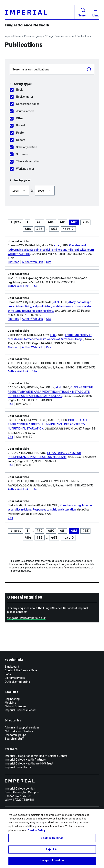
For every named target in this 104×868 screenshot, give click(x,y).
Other (16, 118)
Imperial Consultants (18, 767)
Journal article (22, 111)
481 (63, 222)
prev (18, 222)
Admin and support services (22, 728)
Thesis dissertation (25, 161)
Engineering (12, 699)
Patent (17, 125)
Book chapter (21, 97)
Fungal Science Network (27, 25)
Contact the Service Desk (21, 670)
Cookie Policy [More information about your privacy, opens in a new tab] (36, 830)
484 (28, 229)
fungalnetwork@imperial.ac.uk (26, 618)
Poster (17, 133)
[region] (52, 839)
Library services (15, 678)
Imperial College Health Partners (25, 760)
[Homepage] (40, 12)
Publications (84, 36)
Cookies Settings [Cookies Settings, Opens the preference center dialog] (52, 838)
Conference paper (24, 104)
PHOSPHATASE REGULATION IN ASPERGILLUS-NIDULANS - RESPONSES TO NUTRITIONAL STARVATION (48, 424)
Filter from (10, 184)
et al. (57, 245)
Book (16, 90)
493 (54, 229)
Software (19, 154)
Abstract (13, 262)
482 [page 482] (74, 222)
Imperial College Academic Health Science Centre (36, 756)
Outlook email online (17, 682)
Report (17, 140)
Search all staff (14, 739)
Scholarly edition (23, 147)
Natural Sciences (16, 706)
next (66, 229)
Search (83, 12)
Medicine (10, 703)
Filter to (35, 184)
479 (40, 222)
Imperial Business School (20, 710)
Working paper (22, 169)
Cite (49, 262)
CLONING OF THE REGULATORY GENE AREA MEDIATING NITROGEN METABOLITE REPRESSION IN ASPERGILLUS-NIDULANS (50, 392)
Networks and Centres (19, 731)
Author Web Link (32, 262)
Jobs (8, 674)
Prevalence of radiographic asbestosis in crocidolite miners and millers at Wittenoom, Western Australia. (51, 250)
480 (51, 222)
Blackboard (12, 667)
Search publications (10, 64)
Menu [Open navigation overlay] (96, 13)
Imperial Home (13, 36)
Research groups (34, 36)
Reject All (52, 849)
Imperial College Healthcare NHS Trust (29, 764)
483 (86, 222)
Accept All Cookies (52, 861)
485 (39, 229)
